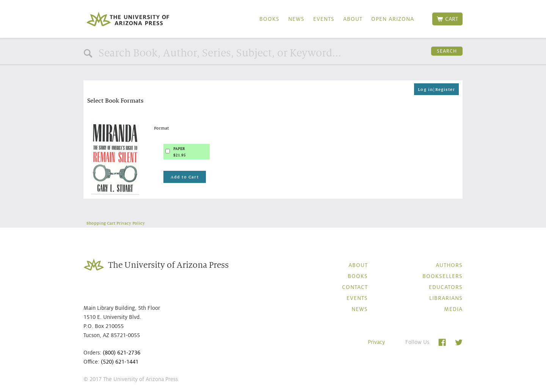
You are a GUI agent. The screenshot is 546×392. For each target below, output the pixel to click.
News (296, 19)
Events (324, 19)
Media (453, 309)
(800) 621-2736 (122, 353)
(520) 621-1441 (120, 362)
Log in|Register (436, 89)
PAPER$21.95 (180, 152)
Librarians (446, 298)
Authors (449, 265)
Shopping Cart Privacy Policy (116, 223)
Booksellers (442, 276)
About (353, 19)
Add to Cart (185, 177)
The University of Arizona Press (128, 19)
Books (269, 19)
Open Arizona (393, 19)
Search (447, 51)
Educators (446, 287)
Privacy (376, 342)
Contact (355, 287)
